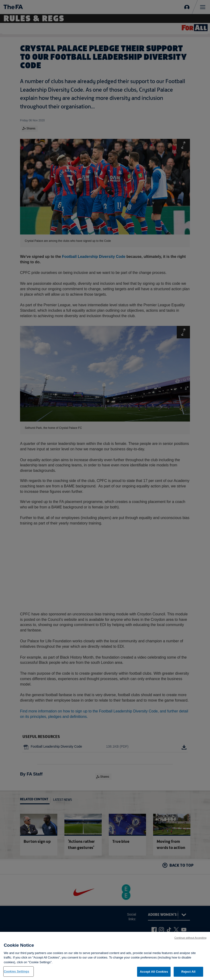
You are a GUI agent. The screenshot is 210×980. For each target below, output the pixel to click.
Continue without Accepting (190, 938)
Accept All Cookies (154, 972)
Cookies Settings (17, 971)
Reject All (188, 972)
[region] (105, 956)
